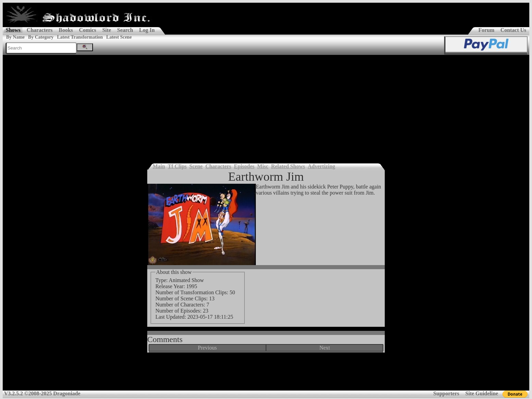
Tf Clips (177, 166)
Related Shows (288, 166)
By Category (41, 37)
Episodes (244, 166)
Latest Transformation (80, 37)
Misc (263, 166)
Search (125, 30)
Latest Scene (119, 37)
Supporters (446, 393)
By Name (15, 37)
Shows (13, 30)
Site (107, 30)
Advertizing (321, 166)
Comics (88, 30)
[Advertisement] (266, 106)
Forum (486, 30)
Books (66, 30)
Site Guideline (482, 393)
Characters (40, 30)
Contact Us (513, 30)
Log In (147, 30)
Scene (196, 166)
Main (159, 166)
